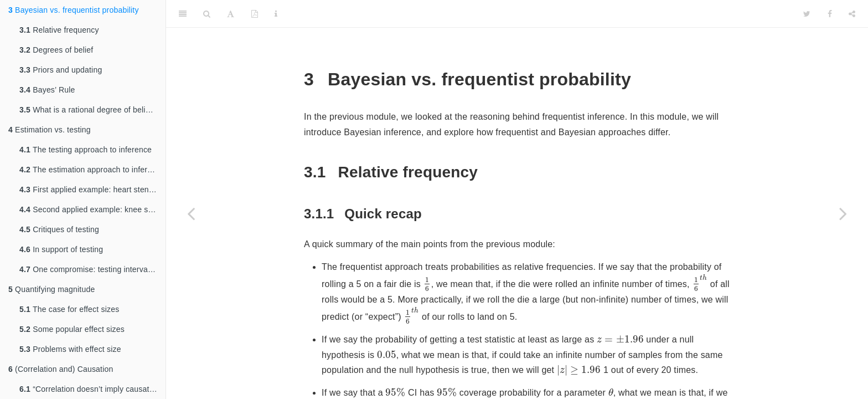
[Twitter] (807, 14)
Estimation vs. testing (50, 130)
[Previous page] (191, 213)
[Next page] (843, 213)
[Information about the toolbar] (276, 14)
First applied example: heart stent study (92, 190)
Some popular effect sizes (72, 329)
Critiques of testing (59, 229)
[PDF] (255, 14)
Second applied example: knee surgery (92, 209)
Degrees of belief (56, 50)
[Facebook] (830, 14)
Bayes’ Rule (47, 90)
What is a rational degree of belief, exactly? (92, 110)
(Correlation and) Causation (61, 369)
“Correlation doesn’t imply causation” (91, 389)
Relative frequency (59, 30)
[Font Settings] (231, 14)
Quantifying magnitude (51, 289)
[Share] (852, 14)
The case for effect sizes (69, 309)
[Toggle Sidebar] (183, 14)
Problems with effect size (70, 349)
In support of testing (61, 249)
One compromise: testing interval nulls (92, 269)
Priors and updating (61, 70)
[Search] (207, 14)
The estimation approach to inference (92, 170)
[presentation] (427, 284)
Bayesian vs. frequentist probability (74, 10)
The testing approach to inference (86, 150)
